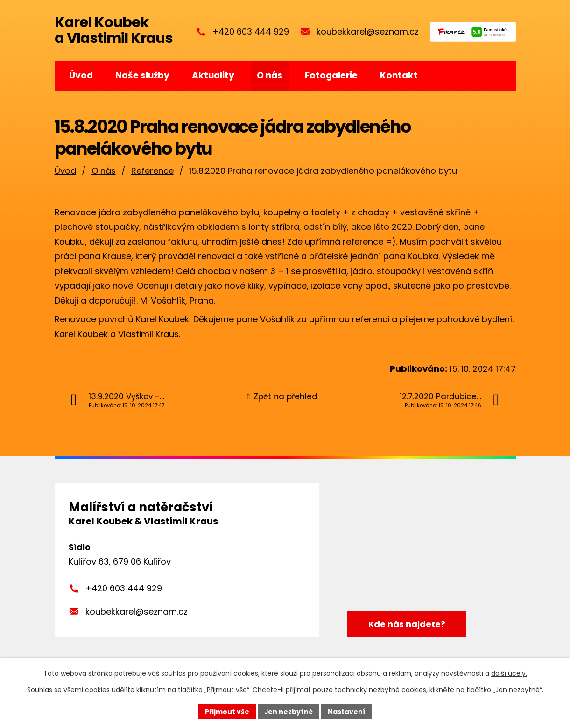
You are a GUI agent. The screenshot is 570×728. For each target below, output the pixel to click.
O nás (270, 75)
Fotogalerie (331, 75)
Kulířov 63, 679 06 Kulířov (120, 562)
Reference (152, 171)
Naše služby (142, 75)
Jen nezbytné (289, 711)
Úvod (81, 75)
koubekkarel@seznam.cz (368, 32)
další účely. (509, 673)
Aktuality (213, 75)
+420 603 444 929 (251, 32)
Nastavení (347, 711)
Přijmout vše (227, 711)
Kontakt (399, 75)
